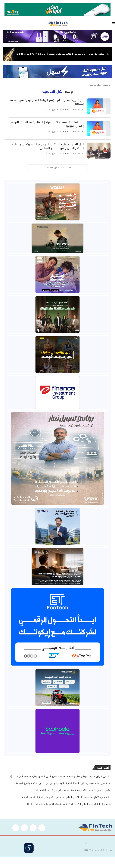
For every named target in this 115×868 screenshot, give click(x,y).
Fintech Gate (69, 110)
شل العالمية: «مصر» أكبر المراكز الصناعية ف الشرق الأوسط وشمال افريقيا (47, 124)
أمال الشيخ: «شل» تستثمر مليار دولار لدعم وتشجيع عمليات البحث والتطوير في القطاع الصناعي (47, 146)
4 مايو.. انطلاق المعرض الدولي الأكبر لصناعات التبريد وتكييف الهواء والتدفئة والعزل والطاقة (68, 804)
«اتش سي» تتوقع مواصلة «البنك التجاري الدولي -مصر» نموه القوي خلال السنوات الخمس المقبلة (66, 797)
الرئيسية (107, 85)
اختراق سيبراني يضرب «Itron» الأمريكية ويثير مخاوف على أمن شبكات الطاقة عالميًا (73, 790)
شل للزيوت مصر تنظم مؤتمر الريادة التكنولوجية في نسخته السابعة (47, 102)
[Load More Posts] (57, 168)
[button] (86, 843)
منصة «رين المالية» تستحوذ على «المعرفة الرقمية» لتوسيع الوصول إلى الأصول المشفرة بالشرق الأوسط (63, 783)
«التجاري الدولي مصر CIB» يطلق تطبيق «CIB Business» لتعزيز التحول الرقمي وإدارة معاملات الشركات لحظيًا (60, 776)
